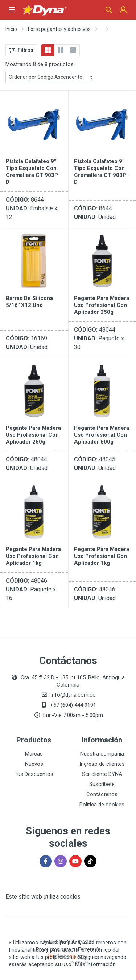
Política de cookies (102, 805)
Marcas (34, 754)
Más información (95, 964)
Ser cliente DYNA (102, 774)
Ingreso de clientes (102, 764)
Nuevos (34, 764)
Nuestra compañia (102, 754)
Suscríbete (102, 784)
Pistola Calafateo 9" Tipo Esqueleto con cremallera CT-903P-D (33, 172)
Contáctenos (102, 794)
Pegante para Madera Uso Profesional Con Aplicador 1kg (33, 556)
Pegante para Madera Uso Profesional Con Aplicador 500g (102, 435)
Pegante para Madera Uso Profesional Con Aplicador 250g (102, 305)
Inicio (11, 29)
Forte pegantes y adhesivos (59, 29)
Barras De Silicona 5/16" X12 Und (29, 302)
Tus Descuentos (34, 774)
